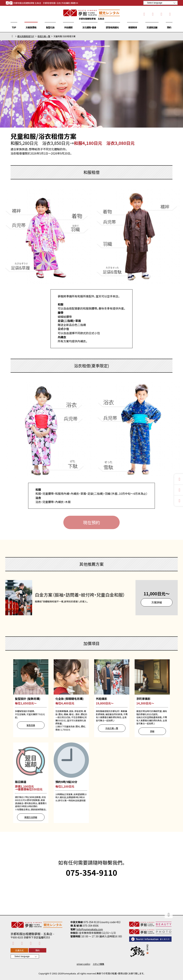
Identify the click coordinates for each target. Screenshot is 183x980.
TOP (14, 27)
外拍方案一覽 (112, 728)
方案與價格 (31, 27)
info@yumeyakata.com (90, 929)
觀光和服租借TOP (26, 36)
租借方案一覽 (44, 36)
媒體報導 (133, 27)
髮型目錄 (31, 725)
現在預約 (91, 522)
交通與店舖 (152, 27)
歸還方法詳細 (31, 817)
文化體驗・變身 (89, 27)
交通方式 (19, 950)
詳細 (152, 731)
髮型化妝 (50, 27)
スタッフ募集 (99, 964)
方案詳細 (157, 602)
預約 (169, 27)
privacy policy (83, 964)
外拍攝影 (69, 27)
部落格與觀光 (112, 27)
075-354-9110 (91, 872)
